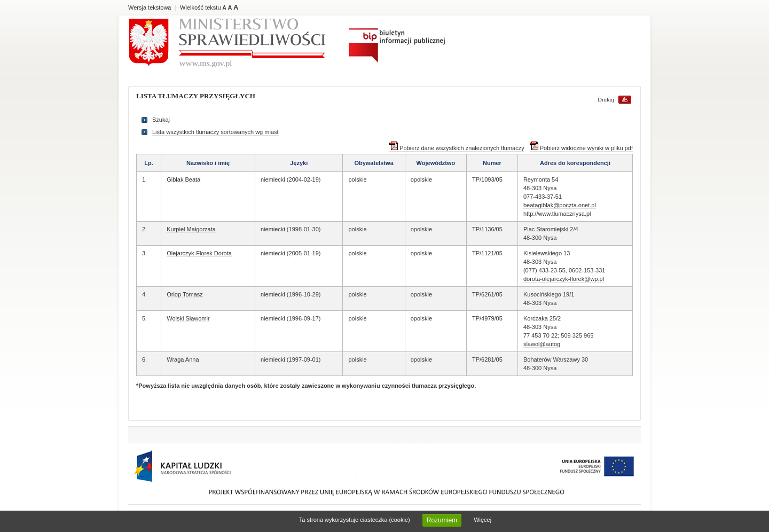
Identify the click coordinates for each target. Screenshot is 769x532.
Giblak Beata (183, 179)
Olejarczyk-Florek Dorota (199, 253)
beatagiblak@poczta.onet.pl (560, 205)
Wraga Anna (183, 359)
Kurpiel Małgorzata (191, 229)
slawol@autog (542, 344)
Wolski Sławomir (188, 318)
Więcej (482, 520)
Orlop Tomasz (185, 294)
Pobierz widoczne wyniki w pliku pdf (581, 148)
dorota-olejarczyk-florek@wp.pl (564, 279)
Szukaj (161, 120)
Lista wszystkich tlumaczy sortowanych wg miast (215, 132)
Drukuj (606, 99)
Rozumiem (442, 520)
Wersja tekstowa (150, 7)
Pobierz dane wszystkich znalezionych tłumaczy (457, 148)
